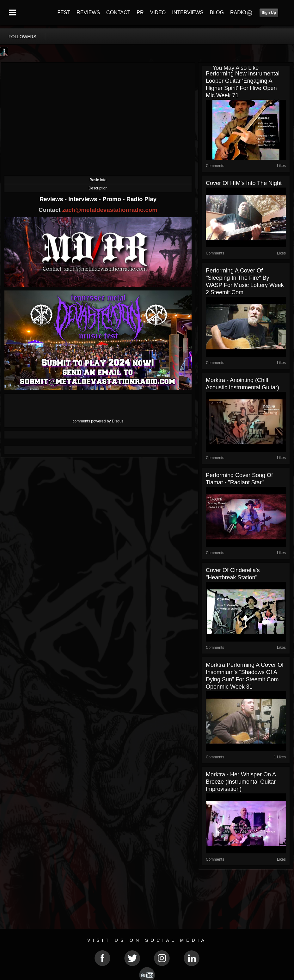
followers (22, 37)
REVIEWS (88, 12)
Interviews (83, 199)
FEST (64, 12)
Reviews (52, 199)
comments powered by (98, 421)
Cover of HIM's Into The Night (244, 183)
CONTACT (118, 12)
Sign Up (269, 13)
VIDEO (158, 12)
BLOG (217, 12)
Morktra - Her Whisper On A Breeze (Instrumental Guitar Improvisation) (241, 782)
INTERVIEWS (188, 12)
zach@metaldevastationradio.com (110, 210)
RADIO (238, 12)
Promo (113, 199)
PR (140, 12)
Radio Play (141, 199)
